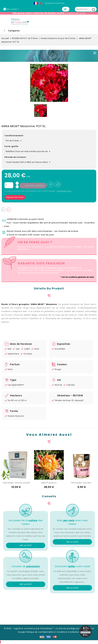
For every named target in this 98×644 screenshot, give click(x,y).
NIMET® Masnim (49, 483)
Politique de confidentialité (39, 632)
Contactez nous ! (64, 191)
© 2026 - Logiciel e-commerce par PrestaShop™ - (30, 629)
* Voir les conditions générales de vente (77, 277)
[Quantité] (9, 185)
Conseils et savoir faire (55, 3)
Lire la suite (26, 546)
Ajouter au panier (34, 186)
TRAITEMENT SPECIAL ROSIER (16, 483)
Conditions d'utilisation (68, 632)
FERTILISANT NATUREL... (82, 483)
